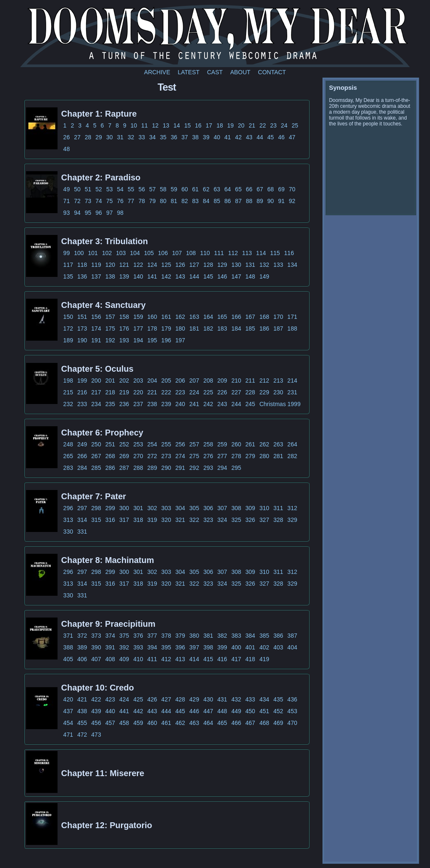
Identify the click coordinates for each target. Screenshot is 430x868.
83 (196, 201)
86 (228, 201)
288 (138, 468)
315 (96, 520)
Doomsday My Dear (215, 36)
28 (88, 137)
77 (131, 201)
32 (131, 137)
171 (292, 317)
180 (180, 328)
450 (250, 711)
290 (166, 468)
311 (278, 508)
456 (96, 723)
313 (68, 520)
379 (180, 636)
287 (124, 468)
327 (264, 520)
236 (124, 404)
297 (82, 508)
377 (152, 636)
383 (236, 636)
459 (138, 723)
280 (264, 456)
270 (138, 456)
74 (99, 201)
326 (250, 520)
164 (208, 317)
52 (99, 189)
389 (82, 647)
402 (264, 647)
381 (208, 636)
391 (110, 647)
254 (152, 444)
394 (152, 647)
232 (68, 404)
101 (93, 253)
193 (124, 340)
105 (149, 253)
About (240, 72)
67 (260, 189)
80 (163, 201)
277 (222, 456)
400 (236, 647)
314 (82, 520)
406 (82, 659)
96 (99, 213)
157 (110, 317)
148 (250, 276)
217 (96, 392)
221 (152, 392)
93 (67, 213)
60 (185, 189)
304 (180, 508)
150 (68, 317)
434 (264, 699)
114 (261, 253)
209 (222, 381)
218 (110, 392)
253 (138, 444)
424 (124, 699)
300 (124, 508)
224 (194, 392)
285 (96, 468)
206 (180, 381)
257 (194, 444)
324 (222, 520)
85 (217, 201)
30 (110, 137)
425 (138, 699)
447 (208, 711)
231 (292, 392)
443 (152, 711)
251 (110, 444)
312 (292, 508)
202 (124, 381)
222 (166, 392)
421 (82, 699)
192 (110, 340)
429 (194, 699)
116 (289, 253)
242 (208, 404)
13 (166, 125)
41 (228, 137)
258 (208, 444)
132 (264, 265)
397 (194, 647)
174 (96, 328)
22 (263, 125)
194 (138, 340)
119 (96, 265)
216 (82, 392)
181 (194, 328)
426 (152, 699)
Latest (189, 72)
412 (166, 659)
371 (68, 636)
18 (220, 125)
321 (180, 520)
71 (67, 201)
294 (222, 468)
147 (236, 276)
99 (67, 253)
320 (166, 520)
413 (180, 659)
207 (194, 381)
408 (110, 659)
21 (252, 125)
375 (124, 636)
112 (233, 253)
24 (284, 125)
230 (278, 392)
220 (138, 392)
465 (222, 723)
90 (271, 201)
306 (208, 508)
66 (249, 189)
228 (250, 392)
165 (222, 317)
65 (239, 189)
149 (264, 276)
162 (180, 317)
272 (152, 456)
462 (180, 723)
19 (231, 125)
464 (208, 723)
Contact (272, 72)
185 (250, 328)
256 (180, 444)
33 (142, 137)
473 (96, 735)
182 (208, 328)
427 (166, 699)
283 (68, 468)
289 (152, 468)
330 (68, 532)
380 (194, 636)
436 (292, 699)
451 (264, 711)
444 (166, 711)
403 (278, 647)
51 (88, 189)
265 (68, 456)
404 (292, 647)
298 (96, 508)
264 (292, 444)
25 (295, 125)
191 (96, 340)
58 (163, 189)
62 (206, 189)
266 (82, 456)
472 (82, 735)
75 (110, 201)
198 (68, 381)
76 (120, 201)
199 (82, 381)
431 (222, 699)
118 (82, 265)
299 (110, 508)
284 (82, 468)
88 (249, 201)
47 (292, 137)
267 (96, 456)
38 (196, 137)
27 (77, 137)
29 (99, 137)
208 (208, 381)
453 (292, 711)
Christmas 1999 (280, 404)
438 (82, 711)
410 (138, 659)
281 (278, 456)
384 (250, 636)
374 (110, 636)
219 (124, 392)
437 (68, 711)
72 (77, 201)
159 (138, 317)
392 (124, 647)
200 (96, 381)
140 (138, 276)
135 (68, 276)
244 (236, 404)
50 (77, 189)
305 (194, 508)
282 (292, 456)
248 (68, 444)
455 (82, 723)
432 (236, 699)
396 (180, 647)
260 (236, 444)
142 (166, 276)
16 (198, 125)
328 (278, 520)
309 (250, 508)
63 (217, 189)
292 (194, 468)
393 (138, 647)
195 (152, 340)
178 (152, 328)
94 (77, 213)
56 (142, 189)
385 (264, 636)
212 (264, 381)
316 (110, 520)
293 (208, 468)
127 (194, 265)
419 (264, 659)
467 (250, 723)
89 (260, 201)
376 (138, 636)
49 (67, 189)
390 (96, 647)
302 (152, 508)
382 (222, 636)
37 (185, 137)
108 (191, 253)
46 (281, 137)
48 (67, 149)
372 (82, 636)
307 (222, 508)
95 (88, 213)
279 (250, 456)
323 (208, 520)
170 (278, 317)
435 (278, 699)
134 (292, 265)
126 (180, 265)
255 (166, 444)
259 (222, 444)
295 (236, 468)
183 (222, 328)
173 (82, 328)
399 (222, 647)
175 (110, 328)
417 (236, 659)
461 (166, 723)
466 (236, 723)
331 (82, 532)
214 (292, 381)
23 (273, 125)
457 (110, 723)
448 (222, 711)
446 (194, 711)
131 (250, 265)
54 (120, 189)
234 (96, 404)
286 (110, 468)
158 (124, 317)
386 (278, 636)
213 (278, 381)
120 (110, 265)
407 (96, 659)
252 (124, 444)
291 (180, 468)
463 (194, 723)
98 (120, 213)
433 (250, 699)
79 (152, 201)
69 (281, 189)
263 (278, 444)
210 (236, 381)
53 (110, 189)
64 (228, 189)
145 (208, 276)
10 (134, 125)
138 (110, 276)
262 (264, 444)
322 (194, 520)
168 (264, 317)
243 (222, 404)
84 (206, 201)
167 (250, 317)
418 (250, 659)
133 (278, 265)
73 (88, 201)
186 (264, 328)
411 (152, 659)
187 (278, 328)
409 (124, 659)
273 (166, 456)
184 (236, 328)
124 (152, 265)
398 (208, 647)
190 (82, 340)
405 (68, 659)
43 (249, 137)
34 (152, 137)
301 (138, 508)
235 (110, 404)
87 (239, 201)
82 (185, 201)
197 (180, 340)
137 (96, 276)
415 (208, 659)
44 (260, 137)
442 (138, 711)
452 (278, 711)
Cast (215, 72)
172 (68, 328)
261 (250, 444)
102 (107, 253)
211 (250, 381)
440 (110, 711)
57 (152, 189)
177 (138, 328)
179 (166, 328)
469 (278, 723)
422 (96, 699)
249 (82, 444)
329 (292, 520)
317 (124, 520)
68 (271, 189)
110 (205, 253)
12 (155, 125)
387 (292, 636)
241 (194, 404)
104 (135, 253)
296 (68, 508)
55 (131, 189)
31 (120, 137)
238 (152, 404)
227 (236, 392)
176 (124, 328)
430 (208, 699)
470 (292, 723)
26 (67, 137)
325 (236, 520)
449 (236, 711)
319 (152, 520)
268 (110, 456)
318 (138, 520)
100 (79, 253)
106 (163, 253)
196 (166, 340)
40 (217, 137)
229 (264, 392)
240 (180, 404)
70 (292, 189)
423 (110, 699)
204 (152, 381)
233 (82, 404)
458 (124, 723)
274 (180, 456)
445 (180, 711)
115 (275, 253)
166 (236, 317)
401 (250, 647)
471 (68, 735)
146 (222, 276)
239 (166, 404)
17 (209, 125)
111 (219, 253)
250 (96, 444)
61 (196, 189)
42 (239, 137)
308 (236, 508)
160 (152, 317)
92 (292, 201)
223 (180, 392)
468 (264, 723)
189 (68, 340)
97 (110, 213)
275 (194, 456)
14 (177, 125)
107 (177, 253)
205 (166, 381)
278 (236, 456)
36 (174, 137)
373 (96, 636)
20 (241, 125)
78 (142, 201)
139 (124, 276)
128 (208, 265)
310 (264, 508)
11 (144, 125)
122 (138, 265)
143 (180, 276)
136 (82, 276)
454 (68, 723)
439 (96, 711)
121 (124, 265)
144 (194, 276)
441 (124, 711)
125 (166, 265)
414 (194, 659)
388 (68, 647)
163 (194, 317)
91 (281, 201)
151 (82, 317)
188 (292, 328)
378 (166, 636)
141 (152, 276)
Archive (157, 72)
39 (206, 137)
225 (208, 392)
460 (152, 723)
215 (68, 392)
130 (236, 265)
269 (124, 456)
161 (166, 317)
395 (166, 647)
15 (188, 125)
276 (208, 456)
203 (138, 381)
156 (96, 317)
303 (166, 508)
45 (271, 137)
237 (138, 404)
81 (174, 201)
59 (174, 189)
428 (180, 699)
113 (247, 253)
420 (68, 699)
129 (222, 265)
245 (250, 404)
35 (163, 137)
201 (110, 381)
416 (222, 659)
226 (222, 392)
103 (121, 253)
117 (68, 265)
